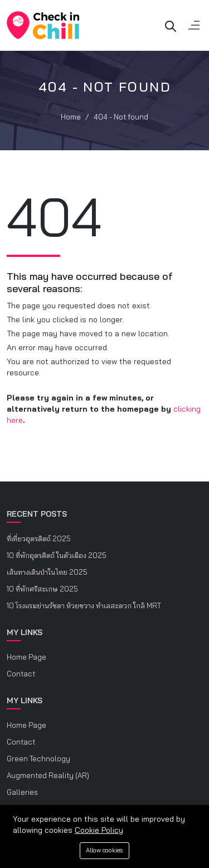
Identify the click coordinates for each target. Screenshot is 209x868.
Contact (21, 674)
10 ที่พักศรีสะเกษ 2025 (42, 589)
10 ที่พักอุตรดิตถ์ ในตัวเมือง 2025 (57, 555)
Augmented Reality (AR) (48, 775)
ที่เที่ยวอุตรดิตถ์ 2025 (39, 538)
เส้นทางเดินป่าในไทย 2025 (47, 572)
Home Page (26, 657)
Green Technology (38, 759)
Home (71, 117)
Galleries (22, 792)
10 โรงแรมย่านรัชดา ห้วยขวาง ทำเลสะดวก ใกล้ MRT (84, 605)
